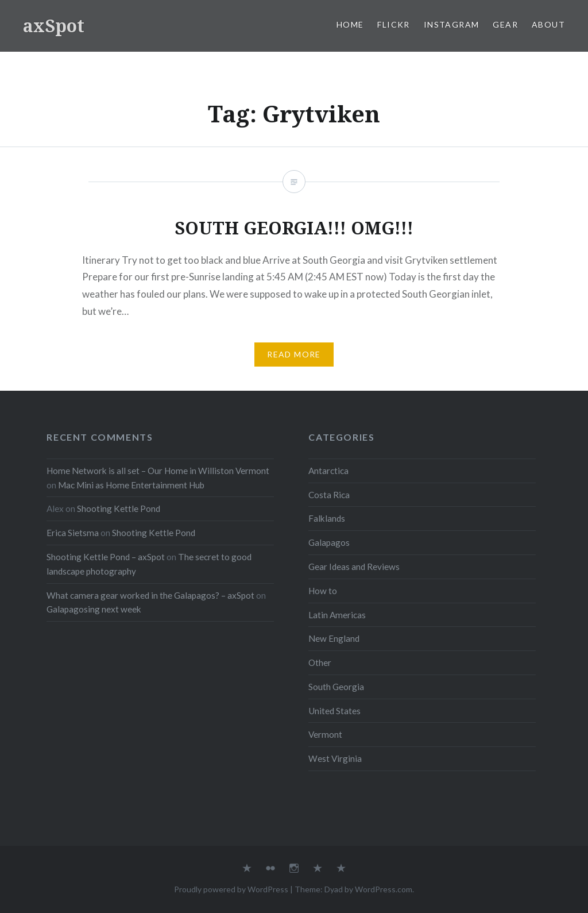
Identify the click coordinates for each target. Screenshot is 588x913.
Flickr (393, 24)
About (548, 24)
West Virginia (335, 758)
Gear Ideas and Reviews (354, 567)
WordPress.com (384, 889)
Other (320, 662)
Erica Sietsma (73, 533)
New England (334, 638)
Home (350, 24)
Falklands (327, 518)
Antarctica (328, 471)
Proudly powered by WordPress (231, 889)
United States (334, 711)
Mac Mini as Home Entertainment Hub (131, 485)
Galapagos (329, 542)
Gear (505, 24)
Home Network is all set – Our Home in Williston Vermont (158, 471)
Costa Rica (329, 495)
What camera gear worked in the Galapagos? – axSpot (150, 595)
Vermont (325, 734)
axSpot (54, 26)
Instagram (452, 24)
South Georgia (336, 687)
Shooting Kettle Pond (119, 508)
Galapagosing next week (94, 609)
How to (323, 591)
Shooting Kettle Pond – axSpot (106, 557)
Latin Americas (337, 615)
